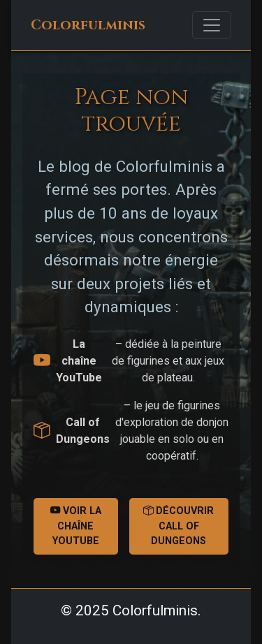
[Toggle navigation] (212, 25)
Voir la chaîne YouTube (76, 526)
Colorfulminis (88, 25)
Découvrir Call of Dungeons (179, 526)
